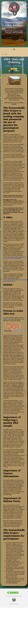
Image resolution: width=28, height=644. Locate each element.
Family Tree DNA (8, 319)
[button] (14, 49)
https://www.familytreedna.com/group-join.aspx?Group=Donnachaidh (14, 258)
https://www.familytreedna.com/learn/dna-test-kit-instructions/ (16, 280)
